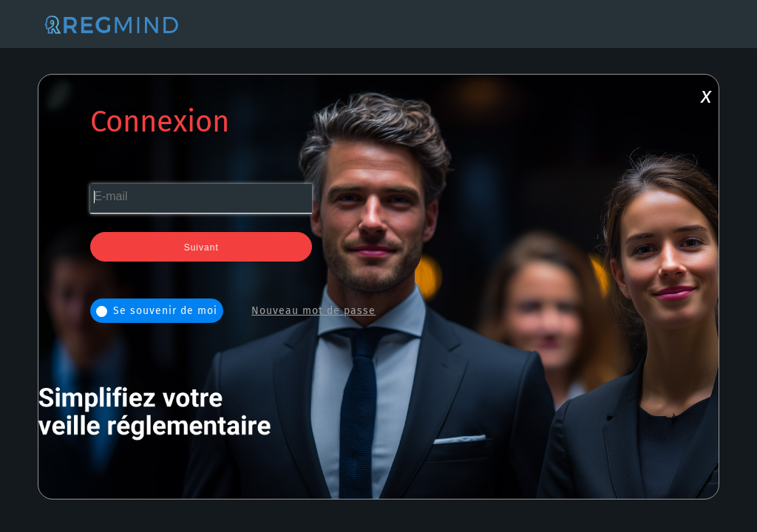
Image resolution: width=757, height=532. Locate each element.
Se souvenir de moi (157, 311)
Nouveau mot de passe (313, 311)
